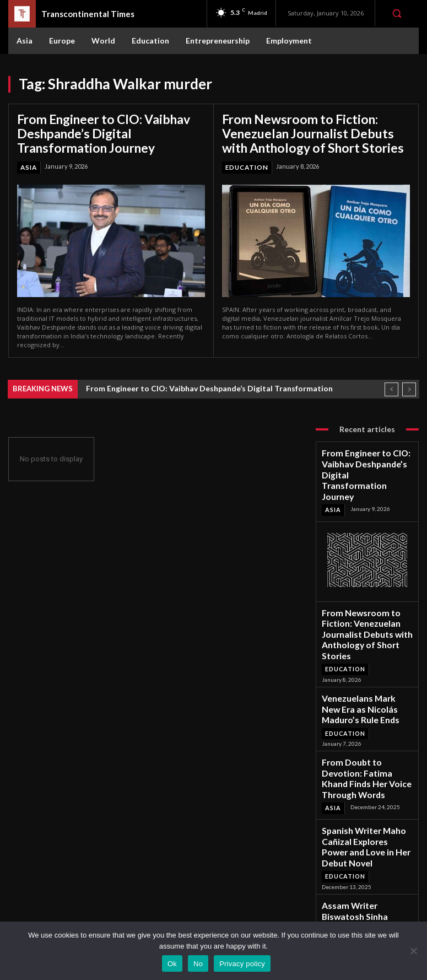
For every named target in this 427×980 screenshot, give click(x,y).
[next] (409, 384)
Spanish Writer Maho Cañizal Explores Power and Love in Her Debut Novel (366, 748)
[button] (397, 13)
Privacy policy (242, 964)
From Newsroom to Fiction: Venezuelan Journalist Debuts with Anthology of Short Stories (308, 131)
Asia (28, 162)
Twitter (364, 905)
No (198, 964)
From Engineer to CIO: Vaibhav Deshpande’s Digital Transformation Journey (107, 131)
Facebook (368, 876)
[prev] (391, 384)
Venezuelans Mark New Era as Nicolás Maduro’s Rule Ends (367, 646)
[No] (413, 951)
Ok (172, 964)
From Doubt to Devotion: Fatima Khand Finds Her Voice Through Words (367, 699)
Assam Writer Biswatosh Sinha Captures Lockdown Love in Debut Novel (361, 805)
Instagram (368, 890)
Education (246, 162)
